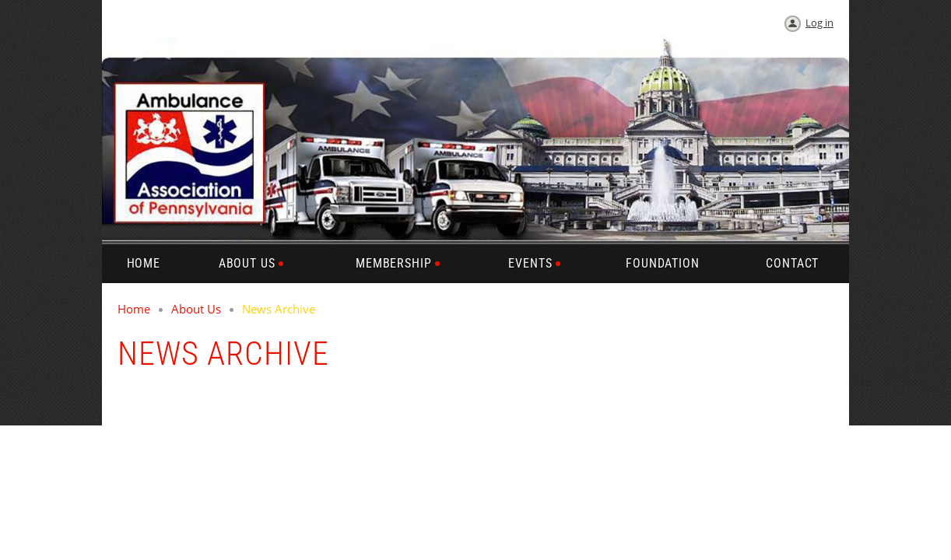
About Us (196, 309)
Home (134, 309)
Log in (819, 23)
